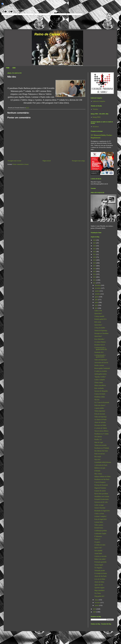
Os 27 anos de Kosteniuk (102, 402)
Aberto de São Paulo (100, 576)
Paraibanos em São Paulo (102, 479)
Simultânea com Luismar (102, 496)
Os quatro (97, 542)
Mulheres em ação (100, 468)
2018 (95, 263)
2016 (95, 269)
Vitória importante (100, 411)
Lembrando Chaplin (100, 534)
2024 (95, 246)
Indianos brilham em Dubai (102, 477)
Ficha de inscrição (100, 414)
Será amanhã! (98, 551)
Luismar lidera (99, 522)
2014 (95, 274)
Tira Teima (98, 593)
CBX (14, 68)
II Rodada (97, 471)
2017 (95, 266)
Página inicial (47, 161)
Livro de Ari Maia (100, 579)
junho (97, 302)
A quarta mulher (99, 408)
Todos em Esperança (100, 417)
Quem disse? (98, 313)
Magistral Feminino (100, 488)
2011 (95, 283)
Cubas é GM (98, 311)
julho (96, 300)
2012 (95, 280)
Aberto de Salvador (100, 422)
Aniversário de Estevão (101, 363)
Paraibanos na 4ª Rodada (102, 448)
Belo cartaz (98, 322)
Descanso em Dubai (100, 425)
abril (96, 308)
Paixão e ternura (99, 365)
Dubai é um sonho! (100, 559)
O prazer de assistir (100, 491)
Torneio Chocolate (100, 508)
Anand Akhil (98, 553)
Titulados (95, 109)
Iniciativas (96, 127)
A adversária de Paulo (101, 465)
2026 (95, 240)
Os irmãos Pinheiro (100, 342)
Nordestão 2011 (99, 352)
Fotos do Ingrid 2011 (101, 519)
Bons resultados (99, 388)
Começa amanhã (99, 316)
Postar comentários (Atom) (20, 164)
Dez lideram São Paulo (101, 451)
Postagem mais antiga (78, 161)
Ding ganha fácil (99, 596)
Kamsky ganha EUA (100, 319)
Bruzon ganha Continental (102, 368)
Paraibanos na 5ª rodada (101, 434)
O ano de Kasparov (100, 482)
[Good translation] (4, 12)
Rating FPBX (97, 117)
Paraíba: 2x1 (98, 439)
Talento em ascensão (100, 445)
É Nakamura (98, 536)
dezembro (98, 285)
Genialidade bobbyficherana (103, 462)
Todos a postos (99, 525)
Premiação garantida (100, 562)
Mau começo (98, 474)
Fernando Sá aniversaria (102, 499)
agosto (97, 297)
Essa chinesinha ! (100, 339)
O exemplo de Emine (101, 573)
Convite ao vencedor (100, 556)
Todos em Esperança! (101, 360)
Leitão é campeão (100, 380)
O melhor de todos (100, 545)
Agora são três (99, 585)
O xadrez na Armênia (101, 371)
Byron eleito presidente (101, 494)
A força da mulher (100, 328)
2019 (95, 260)
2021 (95, 254)
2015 (95, 271)
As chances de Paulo (100, 420)
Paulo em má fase (100, 454)
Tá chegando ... (99, 568)
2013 (95, 277)
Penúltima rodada (100, 397)
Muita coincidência (100, 385)
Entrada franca (99, 528)
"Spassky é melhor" (100, 377)
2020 (95, 257)
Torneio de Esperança (101, 331)
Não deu (97, 400)
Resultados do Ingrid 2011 (102, 511)
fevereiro (98, 603)
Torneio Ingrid (99, 565)
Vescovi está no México (101, 431)
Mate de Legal (99, 442)
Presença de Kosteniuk (101, 485)
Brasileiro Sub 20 (100, 345)
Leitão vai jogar (99, 505)
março (97, 600)
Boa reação (98, 457)
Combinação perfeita (101, 531)
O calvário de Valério (101, 428)
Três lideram (98, 437)
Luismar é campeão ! (101, 516)
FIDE (8, 68)
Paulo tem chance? (100, 405)
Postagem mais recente (15, 161)
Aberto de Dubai (99, 582)
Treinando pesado (100, 571)
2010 (95, 609)
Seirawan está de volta (101, 502)
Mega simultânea (99, 590)
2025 (95, 243)
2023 (95, 249)
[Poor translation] (10, 12)
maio (96, 305)
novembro (98, 288)
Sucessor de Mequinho (101, 391)
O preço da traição (100, 394)
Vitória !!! (97, 539)
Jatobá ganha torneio (100, 374)
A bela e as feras (99, 514)
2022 (95, 252)
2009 (95, 612)
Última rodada (99, 383)
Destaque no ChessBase (101, 333)
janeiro (97, 605)
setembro (98, 294)
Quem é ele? (98, 548)
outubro (97, 291)
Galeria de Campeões (99, 101)
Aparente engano (99, 588)
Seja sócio (97, 459)
